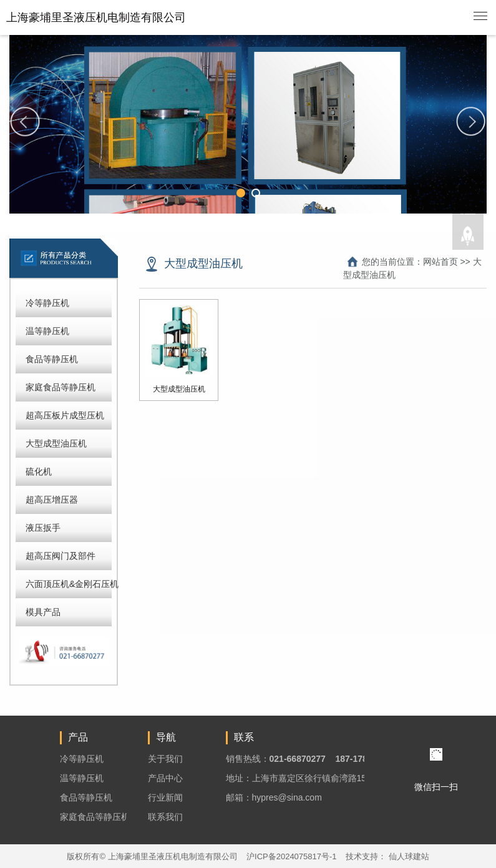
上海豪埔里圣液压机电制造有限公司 (96, 17)
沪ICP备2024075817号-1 (292, 856)
